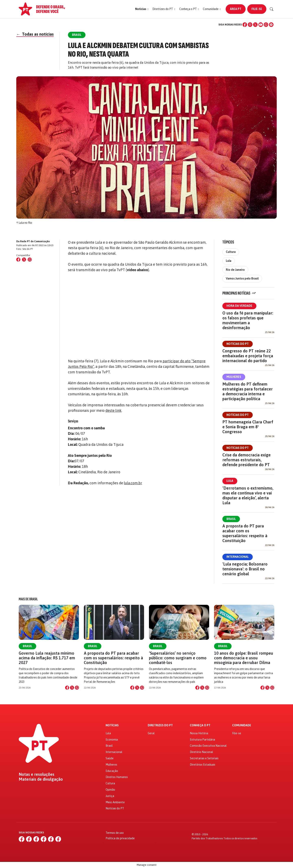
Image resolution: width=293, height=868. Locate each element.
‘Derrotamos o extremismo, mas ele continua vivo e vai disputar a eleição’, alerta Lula (248, 495)
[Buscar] (272, 9)
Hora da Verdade (239, 306)
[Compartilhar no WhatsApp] (30, 260)
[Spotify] (271, 25)
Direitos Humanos (117, 777)
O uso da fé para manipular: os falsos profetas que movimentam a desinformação (248, 320)
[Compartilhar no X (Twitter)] (24, 260)
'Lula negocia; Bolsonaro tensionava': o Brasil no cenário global (245, 569)
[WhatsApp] (266, 25)
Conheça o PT (200, 725)
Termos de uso (115, 833)
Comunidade (242, 725)
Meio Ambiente (115, 802)
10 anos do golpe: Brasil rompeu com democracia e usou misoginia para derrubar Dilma (244, 658)
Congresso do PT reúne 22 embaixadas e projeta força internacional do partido (248, 356)
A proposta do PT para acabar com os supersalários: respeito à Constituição (245, 533)
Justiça (110, 796)
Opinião (110, 790)
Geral (151, 733)
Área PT (236, 9)
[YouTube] (261, 25)
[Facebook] (245, 25)
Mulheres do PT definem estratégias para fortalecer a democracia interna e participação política (248, 391)
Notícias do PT (238, 344)
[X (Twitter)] (255, 25)
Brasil (231, 519)
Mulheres (234, 377)
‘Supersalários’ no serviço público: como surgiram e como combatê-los (178, 658)
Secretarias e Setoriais (204, 758)
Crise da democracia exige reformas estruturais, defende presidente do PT (247, 460)
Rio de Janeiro (235, 270)
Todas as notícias (35, 34)
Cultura (231, 252)
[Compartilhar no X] (72, 688)
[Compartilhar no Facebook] (18, 260)
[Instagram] (250, 25)
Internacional (238, 557)
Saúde (110, 758)
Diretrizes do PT (160, 725)
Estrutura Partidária (202, 740)
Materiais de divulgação (41, 779)
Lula (229, 261)
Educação (112, 771)
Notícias (112, 725)
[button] (142, 9)
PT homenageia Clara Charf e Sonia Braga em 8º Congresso (248, 427)
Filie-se (257, 9)
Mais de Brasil (28, 599)
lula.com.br (133, 483)
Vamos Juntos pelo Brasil (242, 278)
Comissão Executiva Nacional (208, 746)
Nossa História (199, 733)
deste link (113, 410)
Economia (112, 740)
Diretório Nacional (201, 752)
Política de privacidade (120, 838)
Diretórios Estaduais (203, 765)
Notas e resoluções (37, 774)
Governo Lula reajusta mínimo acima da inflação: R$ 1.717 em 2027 (47, 658)
